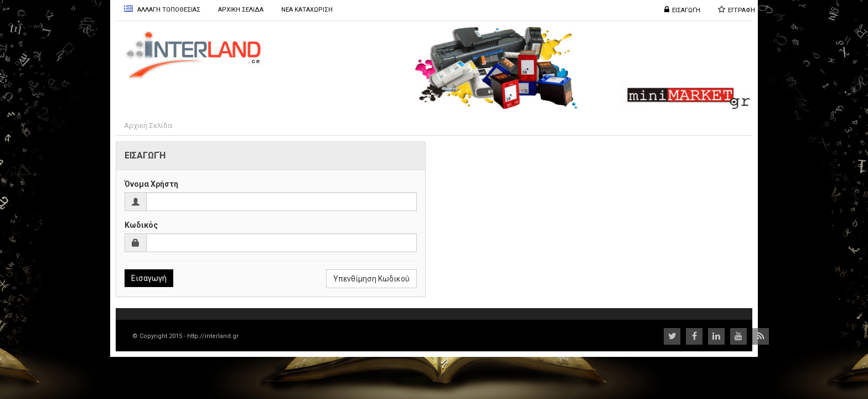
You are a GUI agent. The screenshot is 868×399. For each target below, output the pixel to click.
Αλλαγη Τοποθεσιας (162, 9)
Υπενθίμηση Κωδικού (371, 279)
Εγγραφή (742, 10)
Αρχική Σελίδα (148, 126)
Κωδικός (141, 225)
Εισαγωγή (686, 10)
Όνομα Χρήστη (151, 184)
